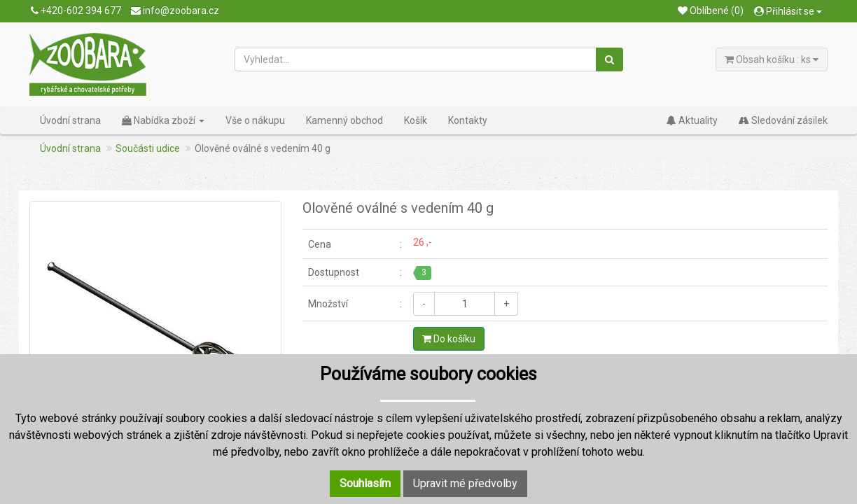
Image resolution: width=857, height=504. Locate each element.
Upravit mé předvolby (465, 483)
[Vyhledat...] (416, 59)
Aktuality (692, 120)
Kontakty (468, 120)
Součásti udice (148, 148)
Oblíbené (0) (711, 10)
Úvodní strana (70, 120)
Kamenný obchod (344, 120)
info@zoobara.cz (175, 10)
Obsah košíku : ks (772, 59)
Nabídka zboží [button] (163, 120)
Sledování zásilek (783, 120)
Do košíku (449, 339)
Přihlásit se (788, 11)
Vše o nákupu (255, 120)
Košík (416, 120)
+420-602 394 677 (76, 10)
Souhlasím (365, 483)
